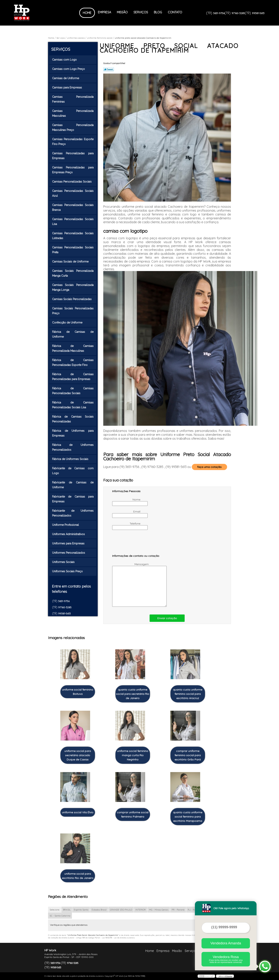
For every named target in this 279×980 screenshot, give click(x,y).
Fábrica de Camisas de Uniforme (73, 334)
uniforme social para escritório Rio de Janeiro (78, 876)
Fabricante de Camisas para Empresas (73, 499)
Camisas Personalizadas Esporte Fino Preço (73, 142)
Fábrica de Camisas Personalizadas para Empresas (73, 377)
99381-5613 (258, 13)
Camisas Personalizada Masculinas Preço (73, 127)
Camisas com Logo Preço (69, 69)
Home (87, 13)
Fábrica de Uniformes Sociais (71, 459)
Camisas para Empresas (67, 88)
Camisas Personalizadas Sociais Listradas (73, 236)
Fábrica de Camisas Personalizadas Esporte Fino (73, 363)
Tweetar (109, 69)
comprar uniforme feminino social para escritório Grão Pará (188, 755)
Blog (158, 12)
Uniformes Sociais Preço (68, 571)
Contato (175, 12)
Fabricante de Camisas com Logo (73, 471)
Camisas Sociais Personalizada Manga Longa (73, 287)
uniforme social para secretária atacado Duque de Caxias (78, 755)
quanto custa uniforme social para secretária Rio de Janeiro (133, 694)
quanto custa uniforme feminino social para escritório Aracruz (188, 694)
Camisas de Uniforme (66, 78)
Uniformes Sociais (64, 562)
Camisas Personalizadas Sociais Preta (73, 250)
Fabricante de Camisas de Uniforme (73, 485)
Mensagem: (131, 585)
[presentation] (137, 544)
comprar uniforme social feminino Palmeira (133, 814)
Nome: (127, 502)
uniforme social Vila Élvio (78, 812)
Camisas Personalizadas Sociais (72, 182)
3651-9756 (219, 13)
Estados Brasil (99, 910)
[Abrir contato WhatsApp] (265, 966)
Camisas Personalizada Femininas (73, 99)
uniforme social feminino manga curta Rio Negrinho (133, 755)
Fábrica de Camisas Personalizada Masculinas (73, 348)
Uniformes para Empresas (69, 543)
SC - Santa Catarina (60, 916)
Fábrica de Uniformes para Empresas (73, 433)
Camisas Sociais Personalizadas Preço (73, 311)
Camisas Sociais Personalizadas (72, 299)
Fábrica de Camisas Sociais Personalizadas (73, 419)
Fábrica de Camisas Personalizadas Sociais (73, 391)
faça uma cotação (209, 467)
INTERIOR (141, 910)
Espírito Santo (81, 910)
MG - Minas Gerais (159, 910)
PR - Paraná (178, 910)
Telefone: (127, 526)
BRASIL (67, 910)
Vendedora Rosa (226, 959)
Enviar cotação (167, 618)
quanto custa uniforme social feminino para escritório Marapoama (188, 817)
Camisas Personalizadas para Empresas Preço (73, 170)
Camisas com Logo (65, 60)
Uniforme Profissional (66, 525)
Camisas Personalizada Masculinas (73, 113)
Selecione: (55, 910)
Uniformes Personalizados (69, 553)
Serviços (141, 12)
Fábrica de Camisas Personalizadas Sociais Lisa (73, 405)
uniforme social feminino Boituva (78, 692)
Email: (127, 514)
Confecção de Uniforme (68, 323)
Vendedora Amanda (226, 943)
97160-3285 (238, 13)
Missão (122, 12)
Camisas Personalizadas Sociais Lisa (73, 222)
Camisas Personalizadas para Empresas (73, 156)
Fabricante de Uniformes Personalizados (73, 513)
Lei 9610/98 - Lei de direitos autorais (118, 938)
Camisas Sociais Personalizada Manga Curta (73, 273)
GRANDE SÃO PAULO (121, 910)
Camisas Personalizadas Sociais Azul (73, 193)
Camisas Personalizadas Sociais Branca (73, 207)
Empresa (104, 12)
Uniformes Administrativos (69, 534)
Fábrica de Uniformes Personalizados (73, 447)
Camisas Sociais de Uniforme (71, 262)
